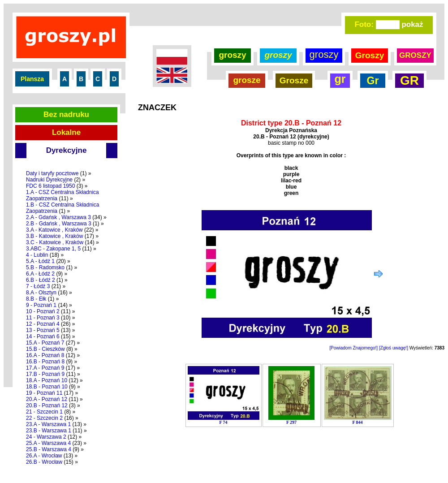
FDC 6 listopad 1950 (50, 186)
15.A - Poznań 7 (45, 343)
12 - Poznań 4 (43, 324)
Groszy (370, 55)
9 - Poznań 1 (41, 305)
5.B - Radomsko (45, 267)
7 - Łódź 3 (38, 286)
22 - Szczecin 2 (44, 418)
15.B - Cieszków (45, 349)
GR (409, 80)
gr (340, 79)
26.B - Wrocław (44, 462)
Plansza (32, 79)
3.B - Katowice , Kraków (54, 236)
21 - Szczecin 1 (44, 412)
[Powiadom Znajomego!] (353, 348)
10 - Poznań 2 (43, 311)
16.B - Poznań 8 (45, 362)
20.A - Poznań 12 (47, 399)
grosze (247, 80)
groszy (232, 55)
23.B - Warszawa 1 (49, 431)
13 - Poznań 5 (43, 330)
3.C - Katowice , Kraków (55, 242)
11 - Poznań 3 (43, 318)
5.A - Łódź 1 (40, 261)
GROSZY (415, 55)
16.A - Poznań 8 (45, 355)
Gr (373, 81)
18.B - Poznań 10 (47, 387)
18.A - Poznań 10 (47, 380)
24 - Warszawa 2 (46, 437)
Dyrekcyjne (67, 150)
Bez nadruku (66, 114)
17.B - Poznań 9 (45, 374)
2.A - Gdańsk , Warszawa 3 (58, 217)
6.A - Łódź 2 (40, 274)
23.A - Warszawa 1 (48, 424)
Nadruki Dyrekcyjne (49, 180)
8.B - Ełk (36, 299)
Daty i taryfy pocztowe (52, 173)
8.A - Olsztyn (41, 293)
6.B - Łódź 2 (41, 280)
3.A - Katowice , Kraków (54, 230)
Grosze (294, 80)
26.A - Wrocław (44, 456)
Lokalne (66, 132)
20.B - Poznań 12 (47, 405)
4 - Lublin (37, 255)
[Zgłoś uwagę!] (394, 348)
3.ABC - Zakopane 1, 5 (53, 249)
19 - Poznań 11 (44, 393)
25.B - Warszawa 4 (49, 449)
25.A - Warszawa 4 (48, 443)
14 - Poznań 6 (43, 336)
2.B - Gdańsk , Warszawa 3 (59, 224)
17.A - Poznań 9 (45, 368)
